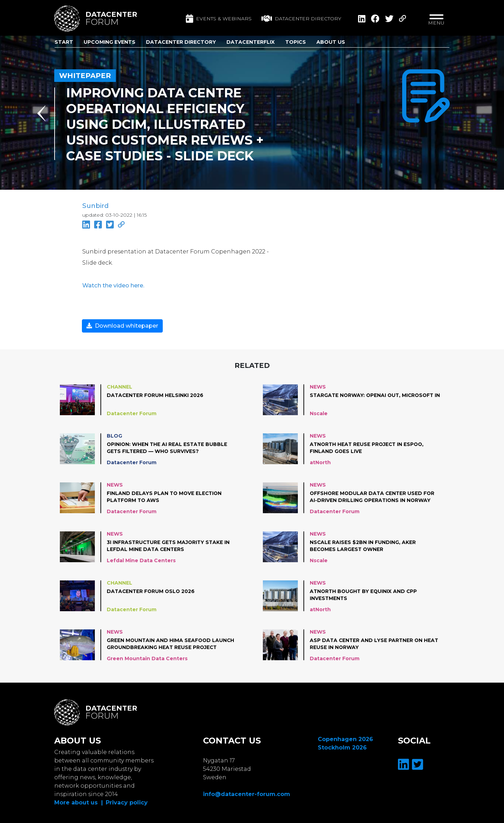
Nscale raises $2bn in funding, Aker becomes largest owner (363, 545)
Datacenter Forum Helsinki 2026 (156, 395)
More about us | (79, 802)
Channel (120, 386)
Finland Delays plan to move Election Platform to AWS (165, 496)
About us (331, 42)
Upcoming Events (110, 42)
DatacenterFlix (251, 42)
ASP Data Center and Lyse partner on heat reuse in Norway (375, 643)
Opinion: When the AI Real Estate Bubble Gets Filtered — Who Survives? (168, 447)
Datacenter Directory (181, 42)
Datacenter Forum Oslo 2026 (152, 591)
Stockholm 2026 (342, 747)
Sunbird (95, 206)
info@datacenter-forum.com (247, 793)
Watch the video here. (113, 285)
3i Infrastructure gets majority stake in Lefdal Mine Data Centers (169, 545)
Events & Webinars (219, 19)
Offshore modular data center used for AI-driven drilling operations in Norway (373, 496)
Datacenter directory (301, 19)
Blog (114, 435)
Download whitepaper (122, 325)
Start (64, 42)
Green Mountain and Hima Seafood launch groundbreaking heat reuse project (171, 643)
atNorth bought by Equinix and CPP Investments (365, 594)
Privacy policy (127, 802)
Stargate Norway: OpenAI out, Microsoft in (373, 398)
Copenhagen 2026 (345, 738)
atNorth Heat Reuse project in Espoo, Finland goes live (368, 447)
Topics (296, 42)
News (318, 386)
